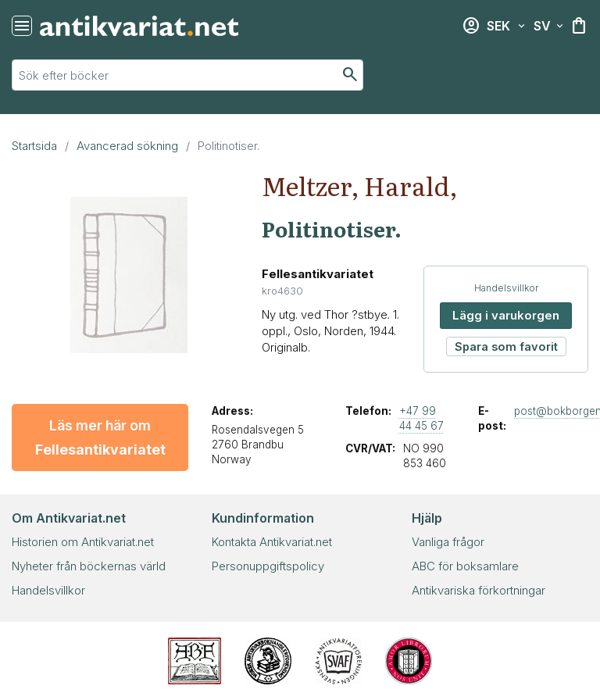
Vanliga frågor (448, 542)
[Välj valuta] (506, 26)
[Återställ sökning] (22, 26)
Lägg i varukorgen (506, 315)
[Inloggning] (471, 26)
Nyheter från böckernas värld (89, 566)
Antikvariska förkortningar (479, 590)
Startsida (34, 146)
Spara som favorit (506, 346)
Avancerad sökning (127, 146)
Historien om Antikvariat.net (83, 542)
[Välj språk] (548, 26)
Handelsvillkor (506, 288)
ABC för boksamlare (465, 566)
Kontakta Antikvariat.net (272, 542)
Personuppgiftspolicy (268, 566)
